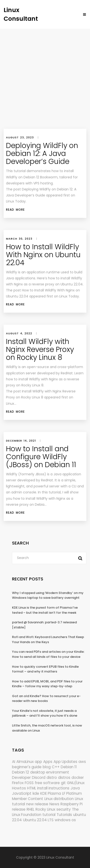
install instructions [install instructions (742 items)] (53, 788)
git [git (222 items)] (63, 783)
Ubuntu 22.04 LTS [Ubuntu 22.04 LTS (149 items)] (38, 820)
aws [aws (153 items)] (82, 762)
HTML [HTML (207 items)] (32, 788)
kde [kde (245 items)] (36, 793)
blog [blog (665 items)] (47, 767)
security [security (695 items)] (64, 809)
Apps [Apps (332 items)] (48, 762)
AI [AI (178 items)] (14, 762)
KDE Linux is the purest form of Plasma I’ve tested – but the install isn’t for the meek (45, 610)
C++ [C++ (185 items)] (56, 767)
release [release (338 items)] (19, 809)
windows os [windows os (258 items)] (65, 820)
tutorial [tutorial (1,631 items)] (49, 815)
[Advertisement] (45, 76)
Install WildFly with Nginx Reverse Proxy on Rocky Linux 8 (40, 350)
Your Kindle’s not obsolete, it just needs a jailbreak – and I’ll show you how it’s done (45, 713)
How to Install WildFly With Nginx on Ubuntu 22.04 (43, 255)
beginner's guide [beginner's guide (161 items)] (27, 767)
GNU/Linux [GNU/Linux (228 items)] (76, 783)
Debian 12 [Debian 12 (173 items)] (21, 772)
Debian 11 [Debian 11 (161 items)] (69, 767)
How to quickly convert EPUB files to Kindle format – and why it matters (45, 669)
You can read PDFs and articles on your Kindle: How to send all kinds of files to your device (48, 654)
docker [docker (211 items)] (78, 777)
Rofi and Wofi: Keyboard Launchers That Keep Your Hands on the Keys (48, 639)
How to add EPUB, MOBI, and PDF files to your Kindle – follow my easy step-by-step (47, 684)
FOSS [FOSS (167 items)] (29, 783)
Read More (15, 210)
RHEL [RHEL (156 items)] (30, 809)
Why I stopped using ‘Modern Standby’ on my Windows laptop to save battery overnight (48, 595)
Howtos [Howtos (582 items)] (19, 788)
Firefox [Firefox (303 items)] (18, 783)
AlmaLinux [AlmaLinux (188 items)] (25, 762)
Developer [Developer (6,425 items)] (21, 777)
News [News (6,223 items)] (54, 804)
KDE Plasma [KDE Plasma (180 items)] (51, 793)
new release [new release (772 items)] (37, 804)
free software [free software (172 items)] (47, 783)
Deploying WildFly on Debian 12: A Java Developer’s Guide (42, 154)
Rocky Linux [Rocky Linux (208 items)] (45, 809)
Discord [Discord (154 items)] (39, 777)
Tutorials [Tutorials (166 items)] (64, 815)
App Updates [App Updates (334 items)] (65, 762)
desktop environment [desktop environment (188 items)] (50, 772)
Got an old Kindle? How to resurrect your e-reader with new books (46, 699)
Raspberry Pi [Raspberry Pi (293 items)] (72, 804)
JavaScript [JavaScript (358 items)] (22, 793)
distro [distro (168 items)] (52, 777)
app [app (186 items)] (38, 762)
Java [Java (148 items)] (75, 788)
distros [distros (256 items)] (64, 777)
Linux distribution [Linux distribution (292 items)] (59, 799)
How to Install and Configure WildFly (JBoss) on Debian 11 (41, 457)
